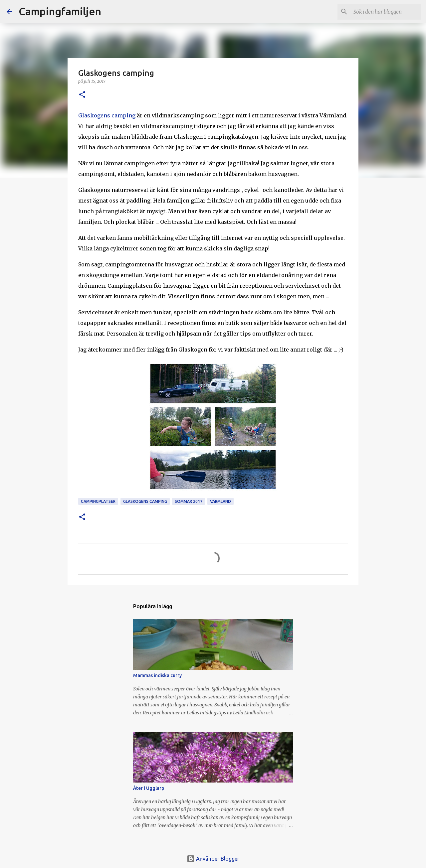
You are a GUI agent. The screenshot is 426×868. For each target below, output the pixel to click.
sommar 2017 (189, 501)
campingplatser (98, 501)
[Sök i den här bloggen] (386, 12)
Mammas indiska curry (157, 675)
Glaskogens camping (107, 115)
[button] (82, 95)
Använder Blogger (213, 859)
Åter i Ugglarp (149, 788)
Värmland (220, 501)
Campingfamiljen (60, 11)
